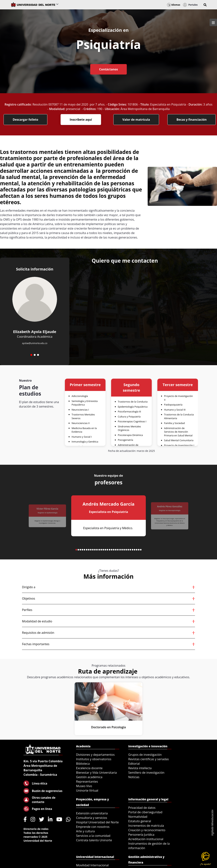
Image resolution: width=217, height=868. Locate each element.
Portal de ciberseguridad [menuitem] (145, 812)
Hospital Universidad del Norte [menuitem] (97, 822)
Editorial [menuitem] (134, 764)
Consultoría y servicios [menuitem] (92, 818)
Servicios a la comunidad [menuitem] (93, 836)
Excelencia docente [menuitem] (89, 768)
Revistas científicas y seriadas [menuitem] (148, 759)
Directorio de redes (36, 829)
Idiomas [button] (174, 5)
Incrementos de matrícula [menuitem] (146, 826)
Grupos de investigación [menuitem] (145, 755)
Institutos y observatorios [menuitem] (94, 759)
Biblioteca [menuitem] (83, 764)
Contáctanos (108, 69)
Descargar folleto (25, 120)
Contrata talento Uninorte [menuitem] (94, 840)
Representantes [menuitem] (87, 782)
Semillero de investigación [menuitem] (146, 773)
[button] (205, 5)
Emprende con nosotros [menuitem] (93, 827)
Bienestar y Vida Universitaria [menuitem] (96, 773)
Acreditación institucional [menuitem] (146, 839)
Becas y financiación (192, 120)
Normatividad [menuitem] (138, 817)
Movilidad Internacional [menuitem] (92, 865)
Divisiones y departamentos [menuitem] (95, 755)
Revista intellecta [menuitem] (140, 768)
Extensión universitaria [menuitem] (92, 813)
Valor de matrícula (136, 120)
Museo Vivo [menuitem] (84, 786)
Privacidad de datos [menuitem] (142, 808)
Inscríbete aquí (81, 120)
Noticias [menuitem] (134, 777)
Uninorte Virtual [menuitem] (87, 790)
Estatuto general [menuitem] (140, 821)
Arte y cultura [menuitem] (85, 831)
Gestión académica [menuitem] (89, 777)
